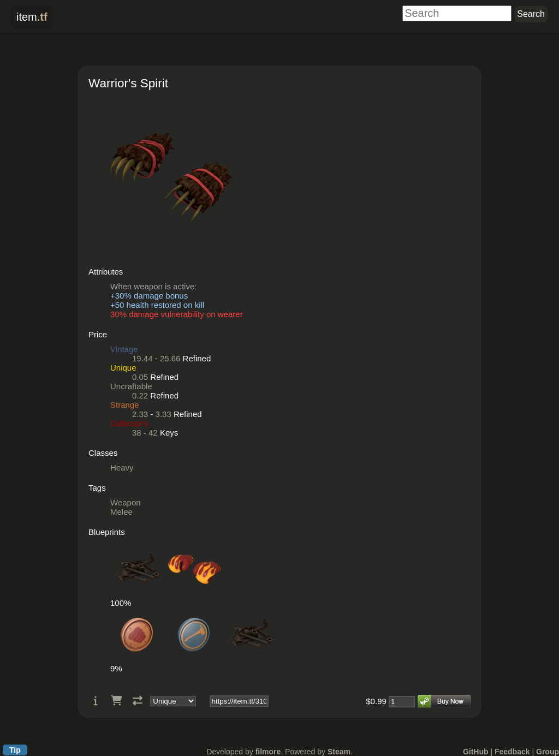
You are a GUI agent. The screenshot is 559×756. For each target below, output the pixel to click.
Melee (121, 512)
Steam (339, 752)
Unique (123, 368)
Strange (125, 405)
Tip (15, 750)
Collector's (129, 423)
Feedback (512, 752)
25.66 (170, 358)
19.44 (142, 358)
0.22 (140, 395)
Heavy (122, 468)
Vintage (124, 349)
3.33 (163, 414)
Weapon (126, 502)
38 (137, 433)
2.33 (140, 414)
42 (153, 433)
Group (548, 752)
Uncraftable (131, 386)
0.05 (140, 377)
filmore (268, 752)
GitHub (476, 752)
